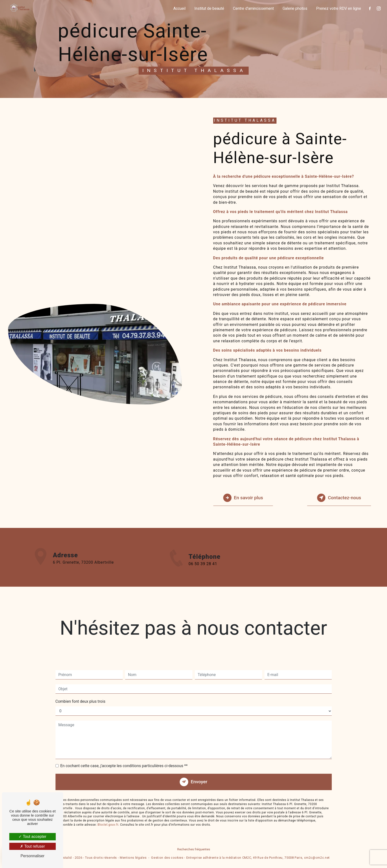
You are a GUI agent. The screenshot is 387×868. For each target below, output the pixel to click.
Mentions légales (133, 858)
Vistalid (66, 858)
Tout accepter (32, 837)
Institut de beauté (209, 9)
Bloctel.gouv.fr (108, 817)
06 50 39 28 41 (203, 571)
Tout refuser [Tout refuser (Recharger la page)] (33, 846)
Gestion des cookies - (168, 858)
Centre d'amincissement (253, 9)
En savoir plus (243, 498)
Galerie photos (295, 9)
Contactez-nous (339, 498)
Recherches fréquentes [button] (194, 849)
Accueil (179, 9)
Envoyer (199, 774)
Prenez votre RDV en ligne (339, 9)
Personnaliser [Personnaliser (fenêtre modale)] (33, 856)
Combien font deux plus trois (80, 694)
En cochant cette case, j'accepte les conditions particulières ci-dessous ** (124, 758)
